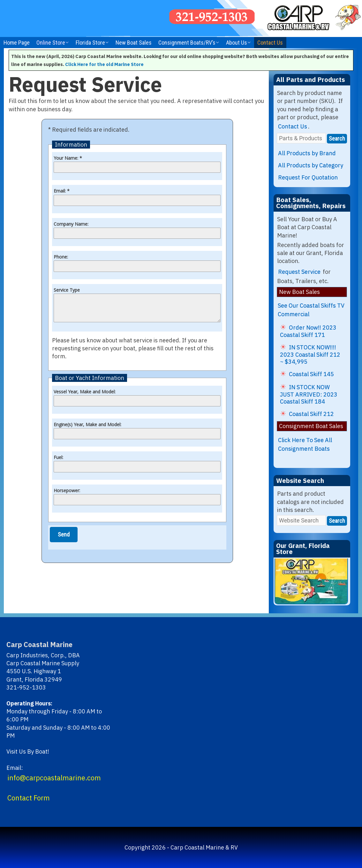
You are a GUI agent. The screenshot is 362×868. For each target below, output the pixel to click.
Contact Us (270, 43)
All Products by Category (311, 165)
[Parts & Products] (301, 138)
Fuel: (58, 457)
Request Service (299, 272)
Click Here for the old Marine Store (104, 64)
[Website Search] (301, 520)
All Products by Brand (307, 153)
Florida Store (90, 43)
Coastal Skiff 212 (311, 414)
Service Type (67, 290)
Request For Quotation (308, 177)
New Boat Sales (134, 43)
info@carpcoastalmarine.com (54, 778)
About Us (237, 43)
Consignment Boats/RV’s (187, 43)
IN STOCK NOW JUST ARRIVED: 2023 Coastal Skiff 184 (309, 394)
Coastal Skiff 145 (311, 374)
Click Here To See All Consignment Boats (305, 444)
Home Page (17, 43)
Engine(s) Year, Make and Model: (87, 424)
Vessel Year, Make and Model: (85, 392)
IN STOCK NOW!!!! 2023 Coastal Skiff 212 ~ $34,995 (310, 354)
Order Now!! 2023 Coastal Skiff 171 (308, 331)
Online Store (51, 43)
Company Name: (71, 224)
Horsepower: (67, 490)
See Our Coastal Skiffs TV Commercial (311, 310)
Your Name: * (68, 158)
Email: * (62, 191)
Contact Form (29, 798)
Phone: (61, 257)
